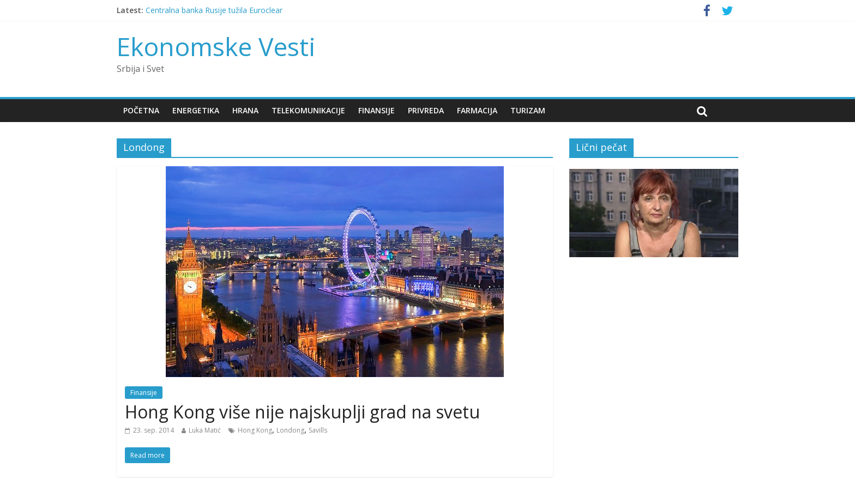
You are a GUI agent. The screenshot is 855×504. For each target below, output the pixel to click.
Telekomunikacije (308, 110)
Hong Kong (255, 430)
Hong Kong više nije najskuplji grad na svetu (302, 412)
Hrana (245, 110)
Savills (318, 430)
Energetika (196, 110)
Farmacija (477, 110)
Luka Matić (205, 430)
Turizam (528, 110)
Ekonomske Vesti (216, 46)
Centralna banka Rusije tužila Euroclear (214, 10)
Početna (141, 110)
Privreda (426, 110)
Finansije (377, 110)
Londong (290, 430)
